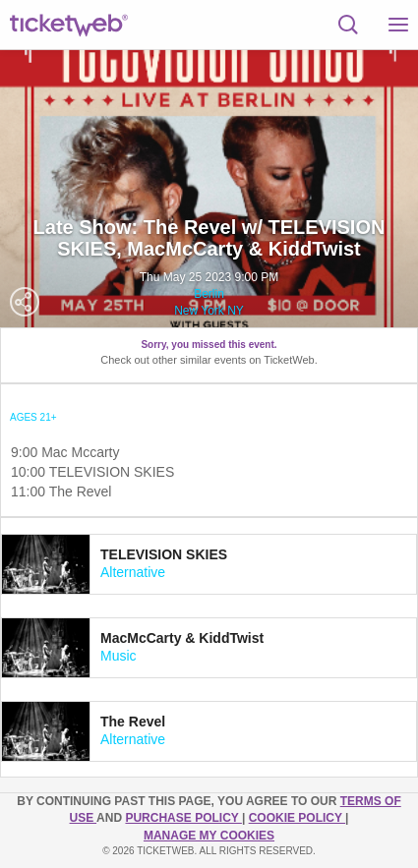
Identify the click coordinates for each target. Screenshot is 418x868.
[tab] (209, 564)
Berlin (209, 294)
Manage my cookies (209, 836)
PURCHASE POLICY (183, 818)
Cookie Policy (297, 818)
